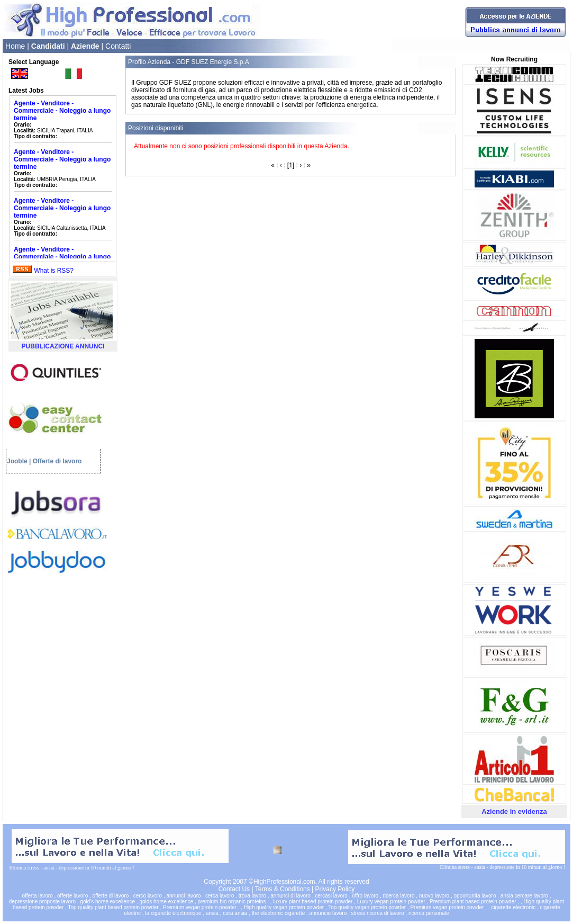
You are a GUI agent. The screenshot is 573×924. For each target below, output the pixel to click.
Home (15, 46)
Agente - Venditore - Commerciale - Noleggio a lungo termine (62, 111)
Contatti (118, 46)
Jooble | (19, 461)
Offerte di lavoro (57, 461)
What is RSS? (54, 271)
